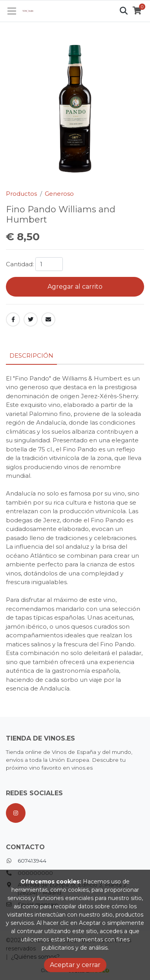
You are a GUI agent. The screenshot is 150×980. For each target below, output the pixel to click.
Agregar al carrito (75, 287)
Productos (21, 194)
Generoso (59, 194)
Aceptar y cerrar (75, 965)
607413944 (32, 861)
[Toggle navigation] (12, 11)
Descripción (31, 355)
